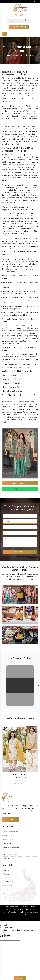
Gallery (5, 897)
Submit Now (20, 552)
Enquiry (20, 978)
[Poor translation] (8, 936)
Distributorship (19, 27)
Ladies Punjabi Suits (9, 855)
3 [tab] (18, 784)
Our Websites (7, 886)
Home (8, 55)
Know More (10, 820)
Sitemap (5, 874)
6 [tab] (28, 784)
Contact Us (6, 889)
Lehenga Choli (8, 836)
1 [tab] (12, 784)
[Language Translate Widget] (19, 21)
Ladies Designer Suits (10, 832)
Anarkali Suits (7, 839)
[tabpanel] (20, 753)
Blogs (4, 878)
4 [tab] (22, 784)
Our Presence (7, 882)
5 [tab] (25, 784)
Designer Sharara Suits (11, 847)
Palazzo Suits (7, 843)
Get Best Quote (20, 483)
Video (4, 893)
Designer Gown (8, 851)
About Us (6, 870)
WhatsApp (20, 489)
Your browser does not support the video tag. (20, 686)
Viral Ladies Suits (8, 858)
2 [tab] (15, 784)
